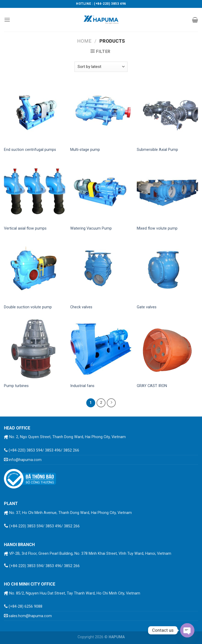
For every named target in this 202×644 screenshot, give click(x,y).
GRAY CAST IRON (152, 386)
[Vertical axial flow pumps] (35, 192)
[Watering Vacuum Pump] (101, 192)
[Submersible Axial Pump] (167, 113)
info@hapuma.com (25, 460)
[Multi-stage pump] (101, 113)
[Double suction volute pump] (35, 270)
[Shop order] (101, 67)
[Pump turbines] (35, 349)
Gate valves (147, 307)
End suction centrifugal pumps (30, 150)
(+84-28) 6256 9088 (26, 606)
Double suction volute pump (28, 307)
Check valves (81, 307)
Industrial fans (82, 386)
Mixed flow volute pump (157, 228)
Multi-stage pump (85, 150)
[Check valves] (101, 270)
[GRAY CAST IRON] (167, 349)
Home (84, 41)
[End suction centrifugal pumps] (35, 113)
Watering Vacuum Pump (91, 228)
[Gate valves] (167, 270)
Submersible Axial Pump (157, 150)
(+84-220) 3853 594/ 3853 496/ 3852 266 (44, 450)
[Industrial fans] (101, 349)
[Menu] (7, 20)
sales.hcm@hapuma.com (30, 616)
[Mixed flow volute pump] (167, 192)
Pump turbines (16, 386)
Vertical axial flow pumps (25, 228)
